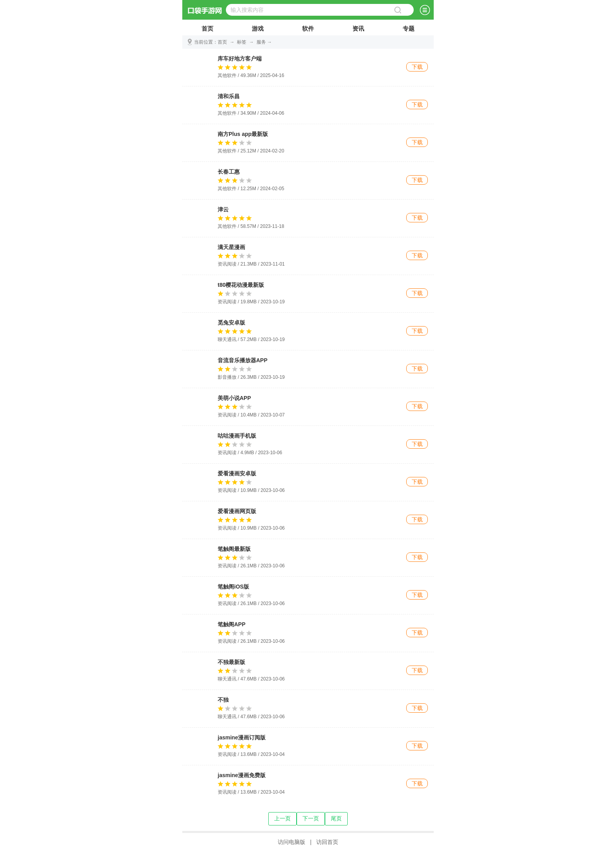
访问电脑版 (291, 842)
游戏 (258, 30)
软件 (308, 30)
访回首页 (327, 842)
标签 (242, 42)
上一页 (282, 818)
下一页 (311, 818)
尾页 (336, 818)
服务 (261, 42)
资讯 (358, 30)
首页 (207, 30)
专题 (409, 30)
